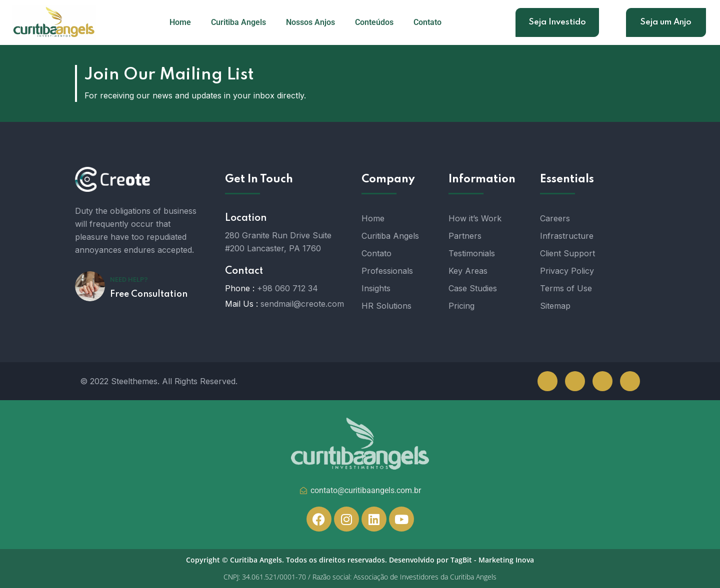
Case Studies (473, 288)
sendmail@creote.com (302, 304)
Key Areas (468, 271)
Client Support (567, 253)
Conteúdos (374, 22)
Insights (376, 288)
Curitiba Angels (238, 22)
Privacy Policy (567, 271)
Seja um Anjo (666, 22)
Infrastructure (567, 236)
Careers (555, 218)
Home (180, 22)
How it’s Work (475, 218)
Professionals (387, 271)
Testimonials (472, 253)
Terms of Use (566, 288)
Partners (465, 236)
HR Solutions (386, 306)
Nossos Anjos (310, 22)
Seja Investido (557, 22)
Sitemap (555, 306)
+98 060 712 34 (287, 288)
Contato (427, 22)
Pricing (461, 306)
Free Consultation (149, 294)
